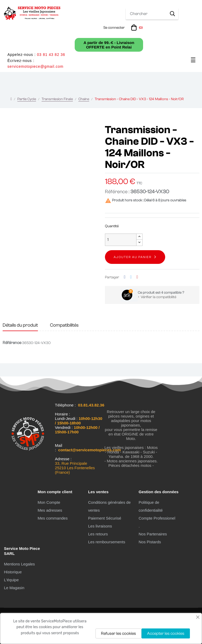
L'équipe (11, 580)
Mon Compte (49, 502)
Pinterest (137, 277)
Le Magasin (14, 588)
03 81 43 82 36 (51, 55)
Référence (12, 343)
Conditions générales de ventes (109, 506)
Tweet (131, 277)
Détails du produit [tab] (20, 325)
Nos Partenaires (153, 534)
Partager (125, 277)
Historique (13, 572)
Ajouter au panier (133, 257)
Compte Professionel (157, 518)
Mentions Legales (19, 564)
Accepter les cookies (166, 633)
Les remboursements (107, 542)
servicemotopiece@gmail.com (35, 66)
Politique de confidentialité (151, 506)
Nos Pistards (150, 542)
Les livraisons (100, 526)
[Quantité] (121, 240)
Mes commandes (53, 518)
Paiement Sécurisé (105, 518)
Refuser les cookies (118, 633)
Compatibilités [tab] (64, 325)
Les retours (98, 534)
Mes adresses (50, 510)
